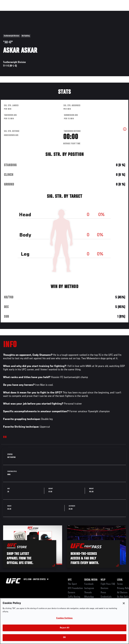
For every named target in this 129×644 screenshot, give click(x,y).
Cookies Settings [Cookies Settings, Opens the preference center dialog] (64, 618)
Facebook (89, 584)
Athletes (37, 12)
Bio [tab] (5, 437)
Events (9, 12)
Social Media (91, 580)
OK (64, 638)
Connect (66, 12)
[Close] (124, 603)
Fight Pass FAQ (108, 584)
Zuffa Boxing (95, 12)
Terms (120, 584)
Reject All (64, 628)
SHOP (109, 12)
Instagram (89, 588)
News (50, 12)
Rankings (23, 12)
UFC (70, 580)
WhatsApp (89, 597)
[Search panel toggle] (118, 12)
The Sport (72, 584)
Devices (104, 588)
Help (103, 580)
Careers (72, 593)
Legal (120, 580)
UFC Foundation (75, 588)
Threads (88, 593)
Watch (79, 12)
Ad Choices (122, 593)
